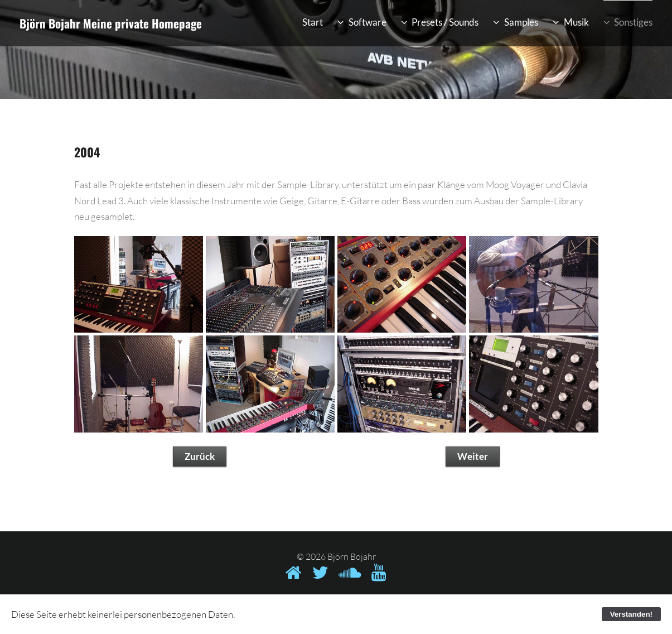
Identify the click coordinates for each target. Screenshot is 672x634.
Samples (521, 22)
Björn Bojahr (50, 23)
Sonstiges (633, 22)
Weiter (473, 456)
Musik (576, 22)
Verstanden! (631, 614)
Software (368, 22)
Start (313, 22)
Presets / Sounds (445, 22)
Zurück (200, 456)
